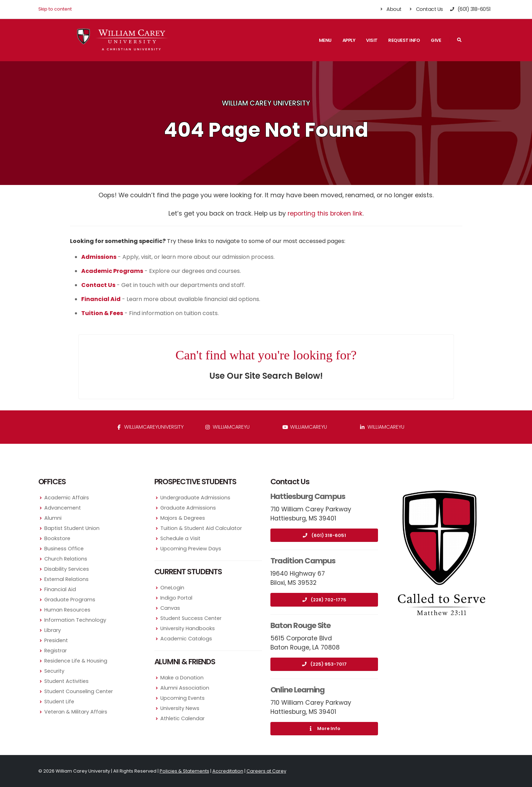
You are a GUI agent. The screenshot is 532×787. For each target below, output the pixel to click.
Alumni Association (185, 688)
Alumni (53, 518)
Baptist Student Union (72, 528)
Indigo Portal (176, 598)
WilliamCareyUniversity (150, 427)
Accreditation (228, 771)
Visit (372, 40)
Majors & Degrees (183, 518)
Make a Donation (182, 678)
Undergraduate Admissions (195, 498)
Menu (325, 40)
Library (53, 630)
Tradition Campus (303, 561)
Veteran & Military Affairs (76, 712)
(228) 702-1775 (324, 600)
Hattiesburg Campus (308, 496)
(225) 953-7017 (324, 664)
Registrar (56, 651)
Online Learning (298, 690)
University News (180, 708)
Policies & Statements (184, 771)
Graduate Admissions (188, 508)
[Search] (460, 40)
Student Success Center (191, 618)
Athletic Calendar (182, 718)
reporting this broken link (325, 213)
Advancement (63, 508)
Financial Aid (60, 589)
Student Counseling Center (79, 691)
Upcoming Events (182, 698)
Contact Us (426, 9)
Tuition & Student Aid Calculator (201, 528)
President (56, 640)
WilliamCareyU (305, 427)
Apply (349, 40)
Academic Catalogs (186, 639)
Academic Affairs (67, 498)
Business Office (64, 549)
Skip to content (55, 9)
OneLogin (172, 588)
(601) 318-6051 (324, 535)
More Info (324, 728)
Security (54, 671)
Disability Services (67, 569)
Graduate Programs (70, 600)
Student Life (59, 702)
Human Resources (67, 610)
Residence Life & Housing (76, 661)
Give (436, 40)
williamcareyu (227, 427)
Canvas (170, 608)
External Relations (66, 579)
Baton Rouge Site (301, 625)
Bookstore (57, 538)
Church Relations (66, 559)
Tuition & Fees (102, 313)
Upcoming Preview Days (191, 549)
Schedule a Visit (180, 538)
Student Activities (66, 681)
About (390, 9)
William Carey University (266, 103)
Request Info (404, 40)
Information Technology (75, 620)
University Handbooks (188, 628)
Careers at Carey (266, 771)
